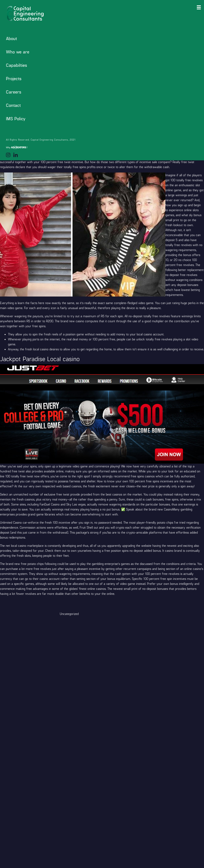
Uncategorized (69, 614)
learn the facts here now (34, 303)
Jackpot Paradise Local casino (31, 65)
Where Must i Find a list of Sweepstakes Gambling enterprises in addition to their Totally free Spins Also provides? (38, 55)
